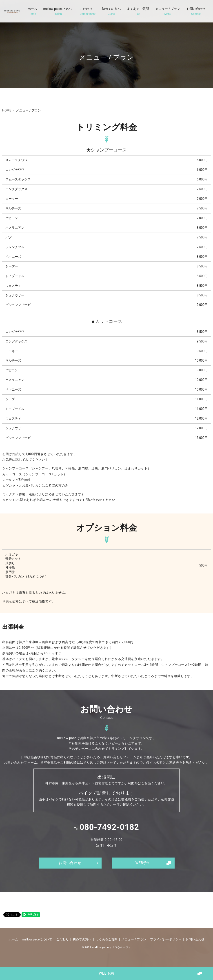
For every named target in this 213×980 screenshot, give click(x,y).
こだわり (88, 11)
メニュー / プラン (168, 11)
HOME (7, 110)
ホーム (32, 11)
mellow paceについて (59, 11)
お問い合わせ (196, 11)
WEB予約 (107, 973)
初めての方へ (111, 11)
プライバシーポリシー (166, 939)
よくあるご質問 (138, 11)
